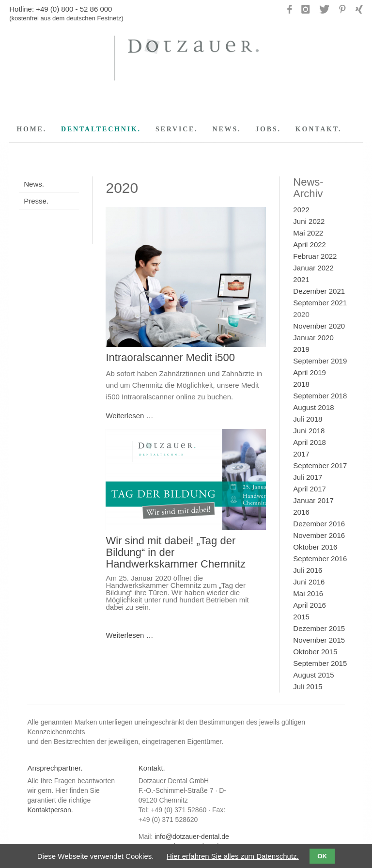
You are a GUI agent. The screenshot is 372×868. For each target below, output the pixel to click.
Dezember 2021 (319, 291)
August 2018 (313, 407)
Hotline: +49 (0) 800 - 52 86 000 (61, 9)
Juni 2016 (309, 582)
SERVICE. (177, 129)
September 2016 (320, 559)
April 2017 (310, 489)
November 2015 (319, 640)
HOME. (31, 129)
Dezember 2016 (319, 524)
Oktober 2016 (315, 547)
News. (34, 184)
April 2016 (310, 605)
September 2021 (320, 303)
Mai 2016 (308, 593)
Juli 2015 (308, 687)
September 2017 (320, 466)
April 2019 (310, 372)
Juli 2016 (308, 570)
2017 (301, 454)
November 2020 (319, 326)
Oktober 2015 (315, 652)
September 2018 (320, 396)
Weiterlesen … (129, 416)
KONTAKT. (318, 129)
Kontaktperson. (50, 810)
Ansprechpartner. (55, 768)
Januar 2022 (313, 268)
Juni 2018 (309, 431)
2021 (301, 279)
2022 (301, 210)
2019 (301, 349)
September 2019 (320, 361)
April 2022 (310, 245)
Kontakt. (152, 768)
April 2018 (310, 442)
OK (322, 856)
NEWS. (227, 129)
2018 (301, 384)
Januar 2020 (313, 338)
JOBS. (268, 129)
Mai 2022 (308, 233)
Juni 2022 (309, 221)
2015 (301, 617)
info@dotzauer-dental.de (192, 836)
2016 (301, 512)
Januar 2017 (313, 500)
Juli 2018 (308, 419)
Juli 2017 (308, 477)
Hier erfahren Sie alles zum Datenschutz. (233, 856)
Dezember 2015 (319, 628)
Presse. (36, 201)
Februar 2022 (315, 256)
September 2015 (320, 663)
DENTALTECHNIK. (101, 129)
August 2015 (313, 675)
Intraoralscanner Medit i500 (170, 357)
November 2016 (319, 535)
